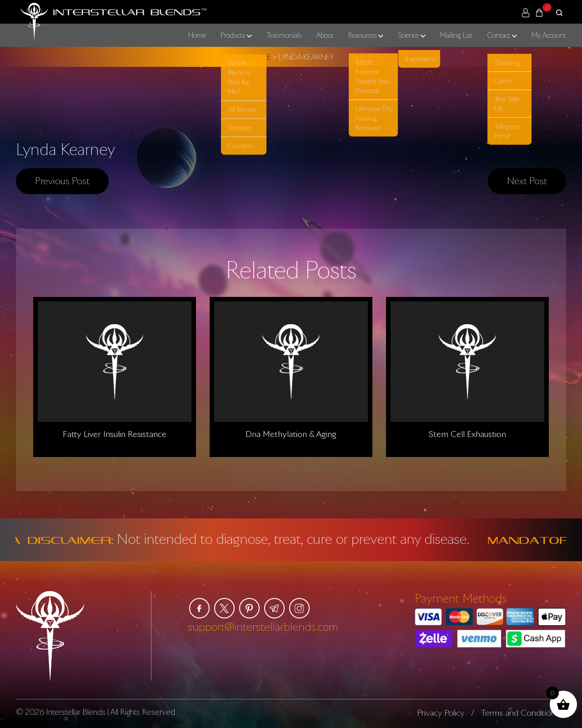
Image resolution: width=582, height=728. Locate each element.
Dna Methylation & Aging (291, 434)
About (325, 35)
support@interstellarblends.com (263, 626)
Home (197, 35)
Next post (527, 181)
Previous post (62, 181)
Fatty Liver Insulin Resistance (115, 434)
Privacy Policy (441, 713)
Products (233, 35)
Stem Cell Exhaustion (467, 434)
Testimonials (284, 35)
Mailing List (456, 35)
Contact (499, 35)
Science (408, 35)
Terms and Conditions (520, 713)
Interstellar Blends (76, 712)
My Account (549, 35)
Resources (362, 35)
